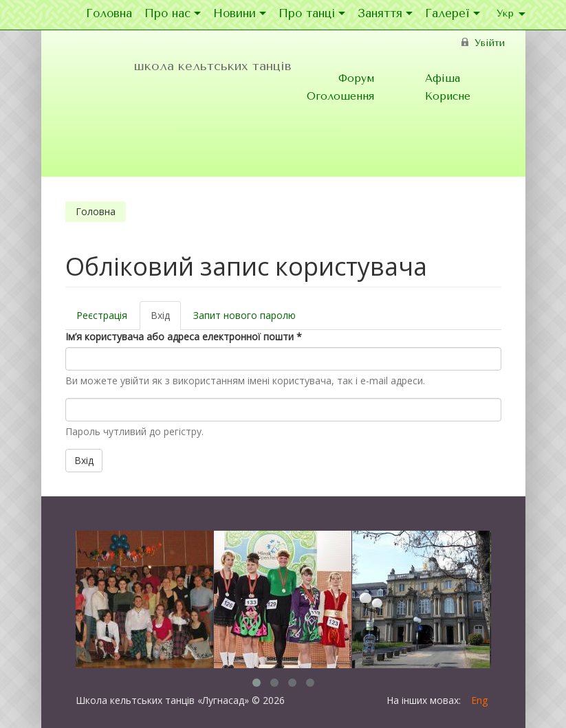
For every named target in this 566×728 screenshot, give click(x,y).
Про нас (173, 14)
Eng (479, 700)
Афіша (443, 78)
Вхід (166, 319)
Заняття (385, 14)
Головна (109, 14)
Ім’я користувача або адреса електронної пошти (184, 337)
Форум (356, 78)
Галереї (453, 14)
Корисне (448, 96)
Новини (240, 14)
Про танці (312, 14)
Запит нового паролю (244, 315)
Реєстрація (102, 315)
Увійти (490, 43)
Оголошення (340, 96)
